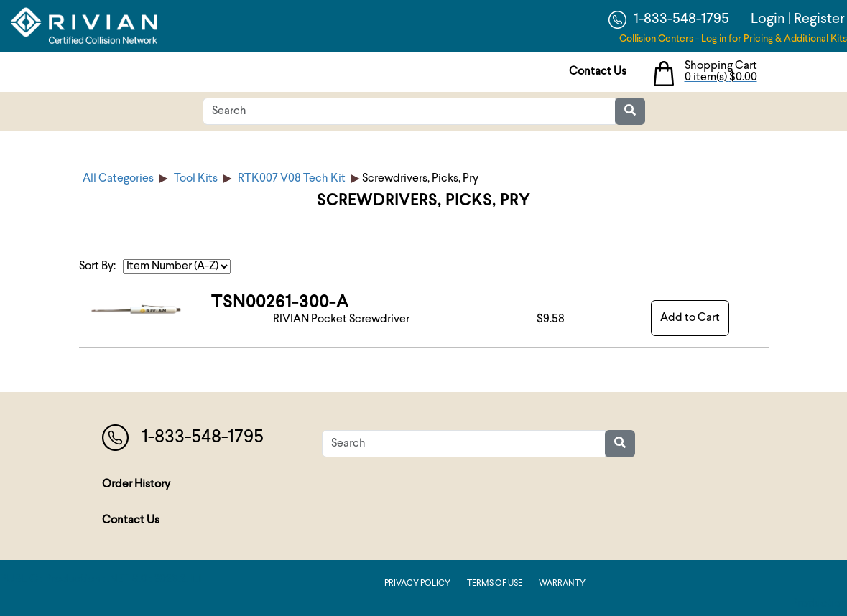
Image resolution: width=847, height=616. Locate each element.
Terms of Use (495, 584)
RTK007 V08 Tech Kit (292, 179)
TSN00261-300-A (280, 303)
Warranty (562, 584)
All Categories (118, 179)
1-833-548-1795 (669, 20)
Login (768, 19)
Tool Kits (196, 179)
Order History (136, 485)
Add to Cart (690, 318)
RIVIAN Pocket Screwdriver (341, 319)
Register (819, 19)
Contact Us (598, 72)
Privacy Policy (417, 584)
